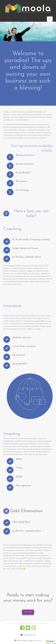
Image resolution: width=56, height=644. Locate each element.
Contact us (45, 624)
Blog (36, 624)
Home (9, 624)
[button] (50, 19)
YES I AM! (28, 612)
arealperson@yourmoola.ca (31, 641)
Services (29, 624)
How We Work (18, 624)
